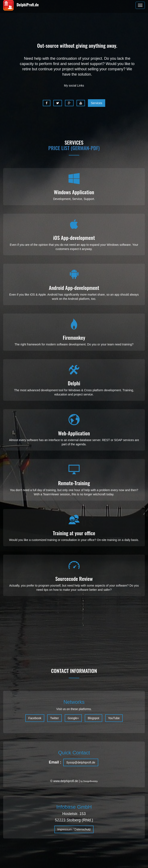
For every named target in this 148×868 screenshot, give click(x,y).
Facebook (35, 718)
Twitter (54, 718)
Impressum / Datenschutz (74, 829)
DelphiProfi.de (21, 5)
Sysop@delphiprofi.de (81, 762)
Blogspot (93, 718)
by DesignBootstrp (89, 781)
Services (97, 103)
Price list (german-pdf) (74, 148)
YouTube (114, 718)
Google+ (73, 718)
